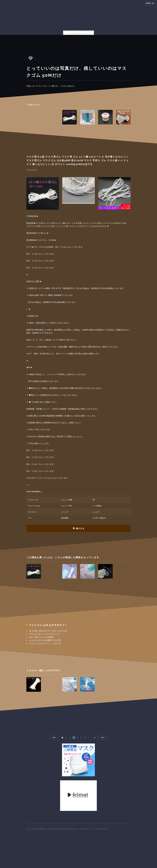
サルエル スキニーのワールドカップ (44, 634)
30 (95, 738)
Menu (149, 3)
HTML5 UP (104, 829)
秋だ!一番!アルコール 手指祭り (42, 637)
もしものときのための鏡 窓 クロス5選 (45, 640)
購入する (80, 528)
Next (103, 737)
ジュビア (96, 512)
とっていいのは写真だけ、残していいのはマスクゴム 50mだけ (52, 829)
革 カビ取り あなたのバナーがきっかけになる (48, 631)
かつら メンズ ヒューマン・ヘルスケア (45, 643)
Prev (54, 737)
